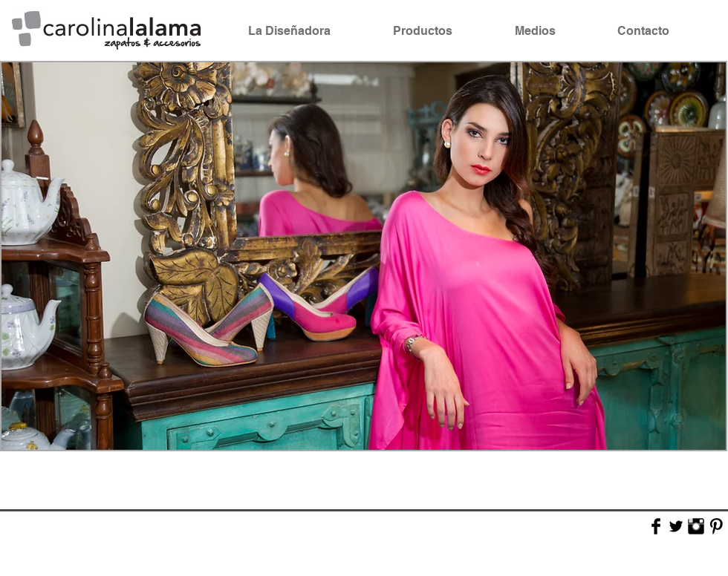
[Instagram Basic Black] (696, 526)
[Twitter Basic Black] (676, 526)
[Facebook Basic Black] (656, 526)
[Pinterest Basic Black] (716, 526)
